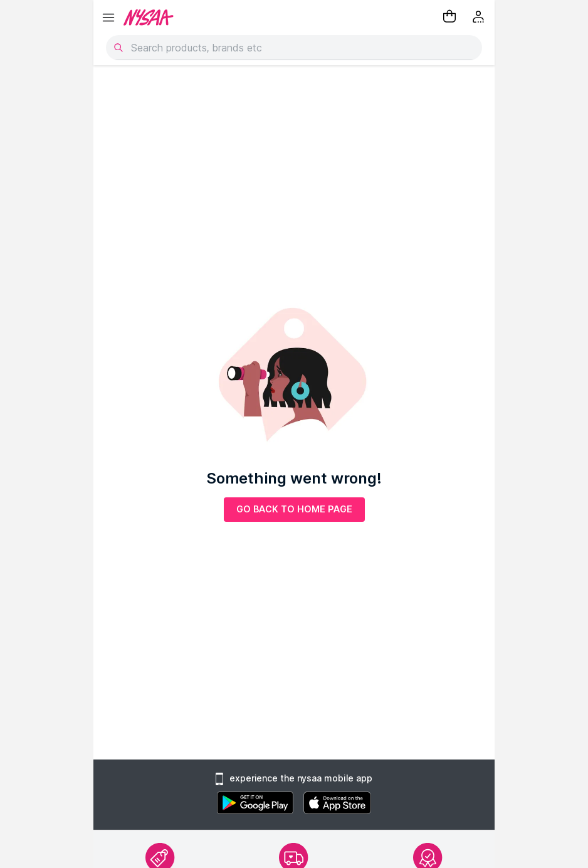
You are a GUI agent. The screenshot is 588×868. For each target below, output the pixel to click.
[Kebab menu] (480, 18)
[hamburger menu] (108, 18)
